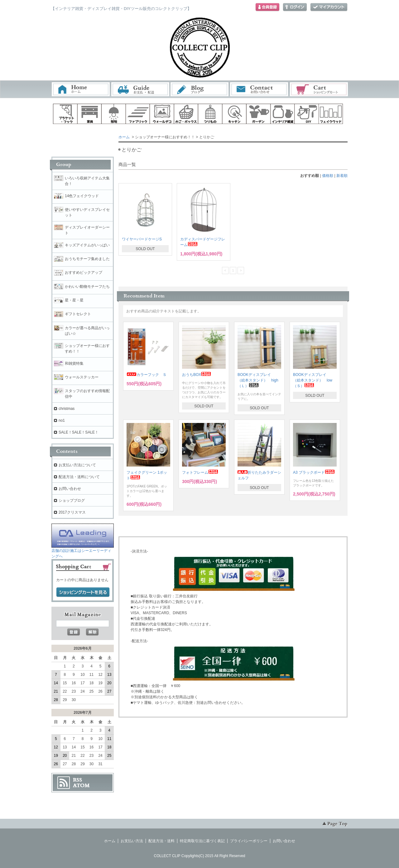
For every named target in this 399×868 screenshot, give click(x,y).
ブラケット (65, 114)
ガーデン (258, 114)
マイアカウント (329, 7)
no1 (62, 420)
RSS (77, 780)
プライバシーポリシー (249, 841)
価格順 (328, 176)
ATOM (81, 785)
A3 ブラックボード (314, 472)
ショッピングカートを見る (83, 592)
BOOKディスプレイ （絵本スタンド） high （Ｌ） (260, 380)
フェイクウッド (331, 114)
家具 (89, 114)
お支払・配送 (140, 89)
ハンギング (210, 114)
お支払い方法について (77, 465)
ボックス (186, 114)
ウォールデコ (162, 114)
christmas (67, 409)
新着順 (342, 176)
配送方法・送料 (161, 841)
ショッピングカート (319, 89)
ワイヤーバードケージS (142, 239)
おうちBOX (197, 375)
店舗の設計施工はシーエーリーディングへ (83, 551)
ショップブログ (72, 500)
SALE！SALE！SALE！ (79, 432)
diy (307, 114)
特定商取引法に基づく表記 (202, 841)
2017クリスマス (72, 512)
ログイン (295, 7)
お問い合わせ (259, 89)
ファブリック (138, 114)
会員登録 (267, 7)
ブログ (200, 89)
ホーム (81, 89)
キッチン (234, 114)
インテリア (283, 114)
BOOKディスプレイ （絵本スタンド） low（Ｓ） (313, 380)
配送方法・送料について (79, 477)
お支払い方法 (132, 841)
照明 (113, 114)
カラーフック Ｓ (147, 375)
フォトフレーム (200, 472)
